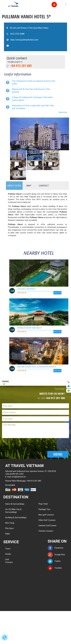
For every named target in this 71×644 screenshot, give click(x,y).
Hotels (8, 554)
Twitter (54, 561)
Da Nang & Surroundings (16, 517)
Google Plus (56, 555)
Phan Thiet (43, 504)
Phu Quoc (10, 528)
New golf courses (46, 515)
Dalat (7, 534)
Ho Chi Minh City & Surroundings (13, 511)
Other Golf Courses (47, 520)
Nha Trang (10, 523)
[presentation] (22, 445)
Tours (8, 549)
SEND (58, 454)
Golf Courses (9, 561)
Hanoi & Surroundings (15, 504)
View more (63, 112)
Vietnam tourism (46, 531)
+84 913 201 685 (20, 66)
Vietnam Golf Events (47, 526)
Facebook (55, 548)
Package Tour (44, 509)
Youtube (55, 568)
